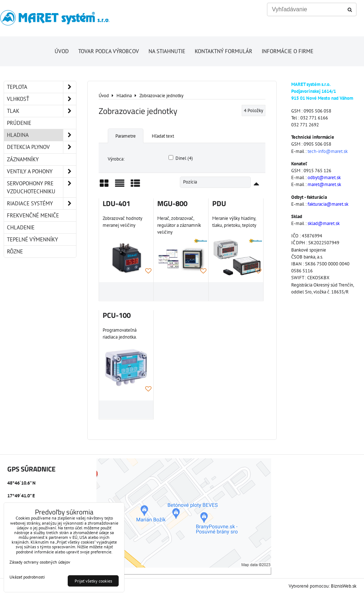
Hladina (41, 135)
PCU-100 (117, 315)
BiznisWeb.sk (344, 586)
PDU (219, 204)
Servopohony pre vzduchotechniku (41, 188)
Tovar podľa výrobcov (109, 51)
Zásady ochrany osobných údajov (40, 562)
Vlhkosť (41, 99)
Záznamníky (23, 159)
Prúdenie (19, 123)
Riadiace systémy (41, 204)
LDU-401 (116, 204)
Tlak (41, 111)
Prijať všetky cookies (93, 581)
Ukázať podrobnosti (27, 577)
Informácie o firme (288, 51)
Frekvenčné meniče (33, 215)
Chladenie (21, 227)
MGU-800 (172, 204)
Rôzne (15, 251)
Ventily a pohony (41, 171)
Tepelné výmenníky (32, 239)
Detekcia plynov (41, 147)
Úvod (62, 51)
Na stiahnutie (167, 51)
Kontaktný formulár (223, 51)
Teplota (41, 87)
